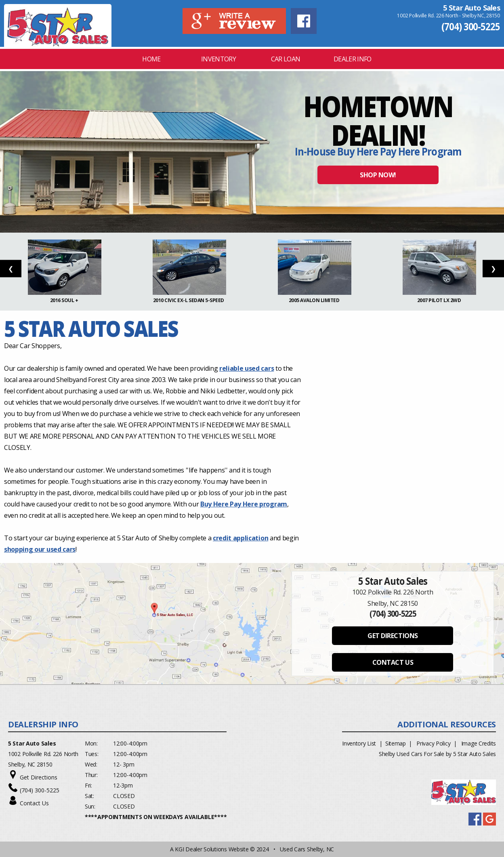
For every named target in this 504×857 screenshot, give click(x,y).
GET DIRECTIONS (393, 636)
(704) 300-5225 (471, 26)
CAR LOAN (286, 59)
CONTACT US (393, 662)
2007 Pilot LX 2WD (440, 300)
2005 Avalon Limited (315, 300)
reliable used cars (247, 368)
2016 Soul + (65, 300)
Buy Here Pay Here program (244, 504)
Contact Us (34, 803)
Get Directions (39, 777)
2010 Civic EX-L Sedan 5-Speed (190, 300)
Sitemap (396, 743)
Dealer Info (353, 59)
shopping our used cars (40, 549)
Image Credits (479, 743)
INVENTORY (218, 59)
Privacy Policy (433, 743)
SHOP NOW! (378, 175)
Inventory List (359, 743)
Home (151, 59)
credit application (240, 538)
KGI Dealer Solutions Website (212, 849)
